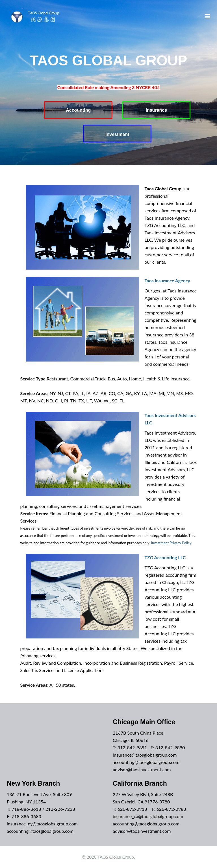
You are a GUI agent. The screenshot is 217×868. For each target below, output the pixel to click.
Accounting (78, 110)
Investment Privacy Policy (171, 543)
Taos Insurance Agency (167, 280)
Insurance (157, 110)
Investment (117, 134)
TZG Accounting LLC (165, 557)
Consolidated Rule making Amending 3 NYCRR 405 (108, 87)
